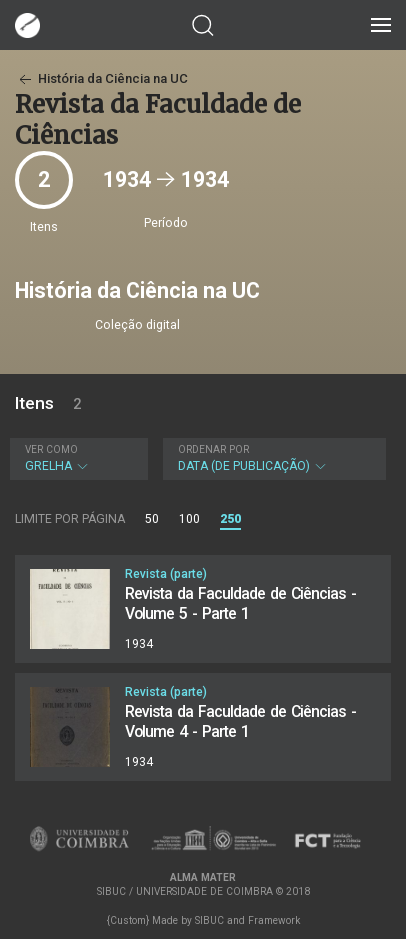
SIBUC (209, 920)
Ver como (51, 449)
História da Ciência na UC (101, 78)
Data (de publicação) (272, 458)
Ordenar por (213, 449)
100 (189, 519)
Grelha (76, 458)
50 (152, 519)
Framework (274, 920)
